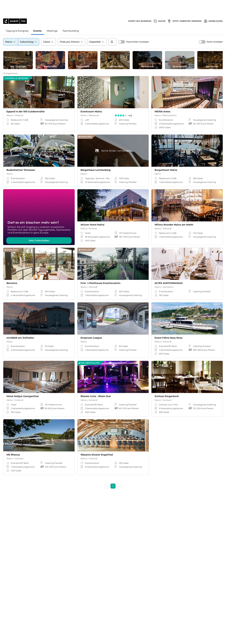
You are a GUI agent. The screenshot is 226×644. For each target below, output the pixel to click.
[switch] (122, 26)
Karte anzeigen (215, 26)
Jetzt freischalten (39, 244)
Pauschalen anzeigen (138, 26)
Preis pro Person (72, 26)
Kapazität (97, 26)
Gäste (48, 26)
